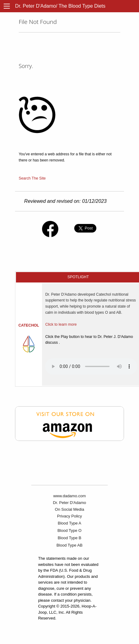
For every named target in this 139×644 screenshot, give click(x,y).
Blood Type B (69, 538)
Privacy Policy (69, 516)
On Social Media (69, 509)
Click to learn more (61, 324)
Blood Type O (69, 530)
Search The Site (32, 178)
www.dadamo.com (69, 496)
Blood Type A (69, 523)
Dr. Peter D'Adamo (70, 503)
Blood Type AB (69, 545)
